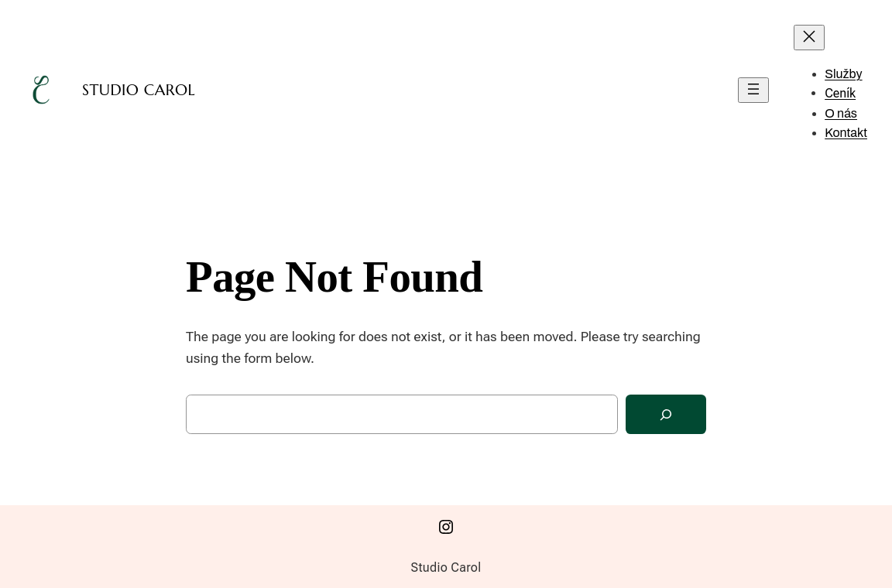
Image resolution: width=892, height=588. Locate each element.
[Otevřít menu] (753, 90)
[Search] (666, 414)
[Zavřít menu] (809, 38)
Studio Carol (139, 90)
